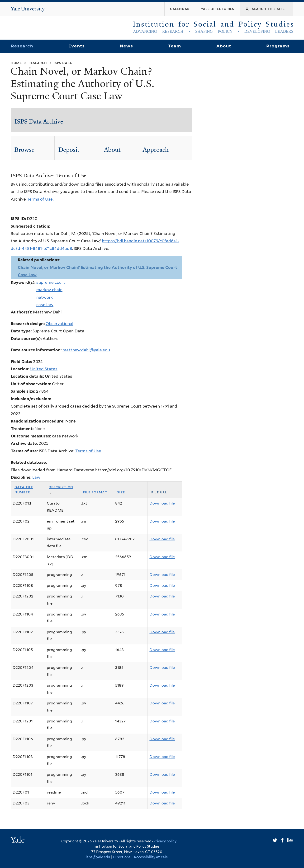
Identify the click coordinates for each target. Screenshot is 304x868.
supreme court (51, 282)
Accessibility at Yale (151, 857)
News (126, 46)
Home (16, 63)
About (224, 46)
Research (22, 46)
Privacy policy (165, 841)
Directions (122, 857)
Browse (24, 150)
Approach (156, 150)
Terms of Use (88, 451)
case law (45, 305)
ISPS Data (63, 63)
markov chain (49, 290)
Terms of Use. (40, 199)
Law (36, 477)
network (45, 297)
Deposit (69, 150)
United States (44, 369)
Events (77, 46)
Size (121, 492)
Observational (59, 324)
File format (95, 492)
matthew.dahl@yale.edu (86, 350)
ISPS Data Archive (39, 121)
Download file (162, 503)
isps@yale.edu (98, 857)
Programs (278, 46)
